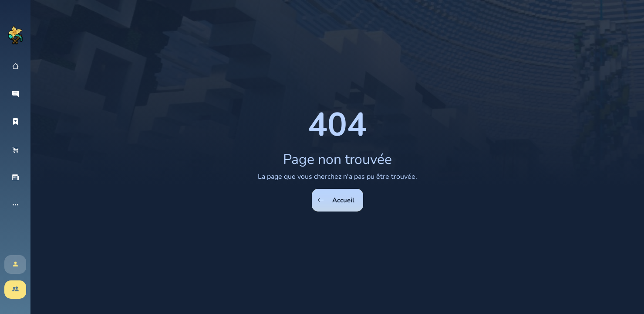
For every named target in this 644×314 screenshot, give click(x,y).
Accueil (336, 200)
